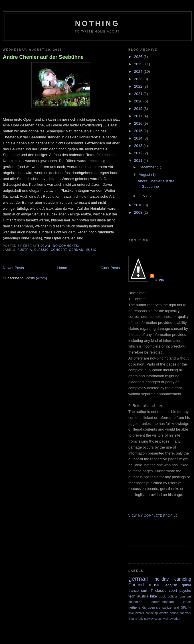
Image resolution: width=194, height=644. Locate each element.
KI (190, 608)
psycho (185, 590)
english (171, 585)
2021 (139, 94)
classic (41, 250)
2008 (139, 212)
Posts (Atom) (36, 278)
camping (183, 579)
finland (133, 619)
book (162, 596)
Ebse (160, 280)
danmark (185, 613)
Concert (59, 250)
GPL (184, 608)
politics (173, 596)
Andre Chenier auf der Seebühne (43, 57)
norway (149, 619)
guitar (186, 585)
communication (163, 602)
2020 (139, 101)
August (145, 174)
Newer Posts (13, 268)
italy (141, 619)
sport (173, 590)
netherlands (137, 607)
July (143, 196)
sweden (175, 619)
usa (182, 596)
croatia (164, 613)
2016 (139, 123)
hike (153, 596)
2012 (139, 153)
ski (167, 619)
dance (174, 613)
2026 (139, 57)
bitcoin (140, 613)
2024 (139, 71)
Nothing (97, 23)
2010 (139, 205)
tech (132, 596)
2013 (139, 146)
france (134, 590)
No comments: (67, 246)
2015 (139, 131)
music (91, 250)
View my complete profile (153, 516)
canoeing (152, 613)
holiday (162, 579)
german (76, 250)
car (189, 596)
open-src (154, 607)
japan (187, 602)
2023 (139, 79)
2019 (139, 109)
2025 (139, 64)
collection (135, 602)
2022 (139, 86)
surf (144, 590)
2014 (139, 138)
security (159, 619)
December (148, 167)
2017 (139, 116)
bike (131, 613)
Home (62, 268)
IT (151, 590)
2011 (139, 161)
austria (25, 250)
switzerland (171, 607)
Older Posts (110, 268)
